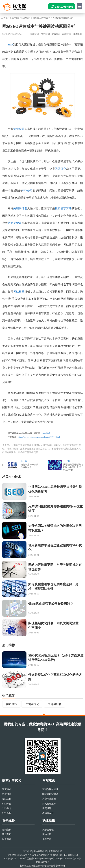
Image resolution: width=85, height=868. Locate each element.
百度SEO (7, 789)
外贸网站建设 (49, 799)
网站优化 (61, 169)
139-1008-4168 (64, 7)
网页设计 (47, 808)
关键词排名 (20, 208)
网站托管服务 (49, 804)
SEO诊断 (7, 813)
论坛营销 (7, 834)
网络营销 (77, 34)
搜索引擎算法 (63, 208)
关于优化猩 (48, 830)
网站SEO (11, 704)
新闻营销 (7, 830)
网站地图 (47, 834)
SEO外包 (7, 804)
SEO (10, 45)
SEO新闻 (45, 34)
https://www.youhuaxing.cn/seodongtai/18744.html (39, 437)
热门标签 (9, 696)
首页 (6, 18)
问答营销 (7, 839)
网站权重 (19, 292)
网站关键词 (15, 223)
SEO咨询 (7, 808)
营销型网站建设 (50, 789)
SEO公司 (27, 190)
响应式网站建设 (50, 794)
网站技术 (66, 34)
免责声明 (47, 839)
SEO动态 (15, 18)
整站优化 (7, 799)
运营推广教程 (55, 851)
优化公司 (19, 129)
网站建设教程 (40, 851)
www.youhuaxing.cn (44, 858)
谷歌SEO (7, 794)
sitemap (62, 866)
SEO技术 (26, 18)
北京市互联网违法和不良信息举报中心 (39, 866)
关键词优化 (32, 704)
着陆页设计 (48, 813)
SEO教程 (27, 851)
